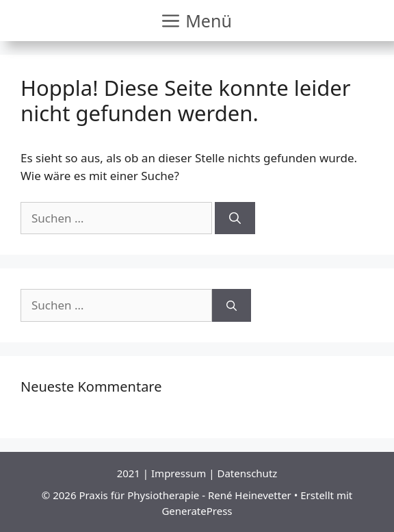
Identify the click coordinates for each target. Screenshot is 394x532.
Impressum (179, 473)
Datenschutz (247, 473)
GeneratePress (197, 511)
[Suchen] (235, 218)
